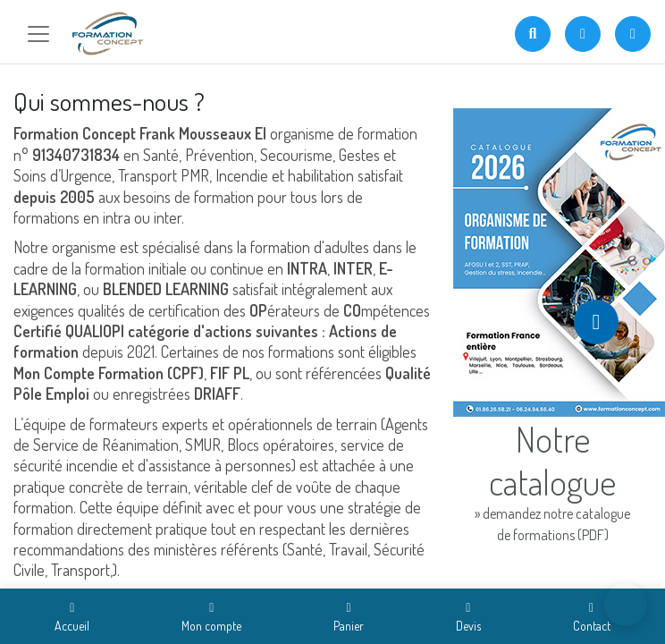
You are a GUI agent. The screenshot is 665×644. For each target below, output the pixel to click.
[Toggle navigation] (38, 34)
